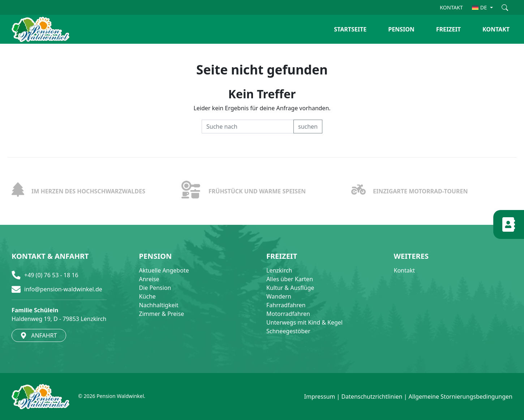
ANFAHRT (39, 335)
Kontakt (405, 270)
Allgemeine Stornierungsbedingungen (461, 397)
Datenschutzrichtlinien (372, 397)
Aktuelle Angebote (164, 270)
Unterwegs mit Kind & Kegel (304, 322)
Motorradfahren (288, 314)
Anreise (149, 279)
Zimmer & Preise (162, 314)
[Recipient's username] (248, 127)
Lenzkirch (279, 270)
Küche (147, 296)
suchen (308, 127)
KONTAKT (451, 7)
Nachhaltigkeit (159, 305)
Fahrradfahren (286, 305)
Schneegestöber (288, 331)
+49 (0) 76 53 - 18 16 (51, 275)
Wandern (279, 296)
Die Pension (155, 288)
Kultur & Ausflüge (290, 288)
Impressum (320, 397)
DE (480, 7)
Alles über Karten (290, 279)
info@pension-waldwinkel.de (63, 289)
